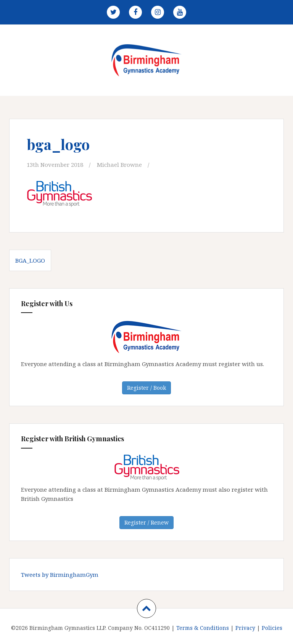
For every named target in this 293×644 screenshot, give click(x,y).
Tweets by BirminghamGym (60, 575)
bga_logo (30, 260)
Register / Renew (146, 522)
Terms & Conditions (203, 628)
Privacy (245, 628)
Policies (272, 628)
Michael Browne (119, 165)
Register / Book (146, 388)
